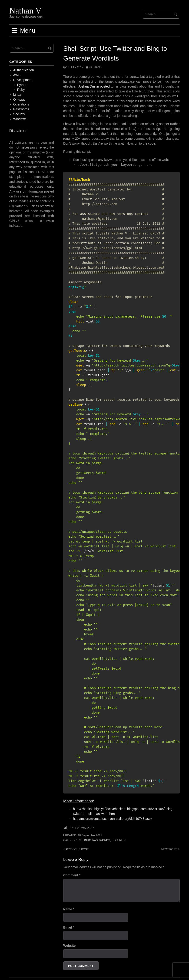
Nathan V (25, 11)
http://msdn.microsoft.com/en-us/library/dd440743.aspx (113, 819)
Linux (87, 840)
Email (69, 927)
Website (69, 946)
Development (23, 80)
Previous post (77, 849)
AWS (17, 75)
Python (22, 85)
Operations (21, 104)
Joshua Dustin (88, 86)
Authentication (24, 70)
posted (105, 86)
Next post (169, 849)
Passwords (101, 840)
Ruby (21, 90)
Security (119, 840)
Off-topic (19, 99)
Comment (72, 875)
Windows (20, 119)
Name (69, 909)
